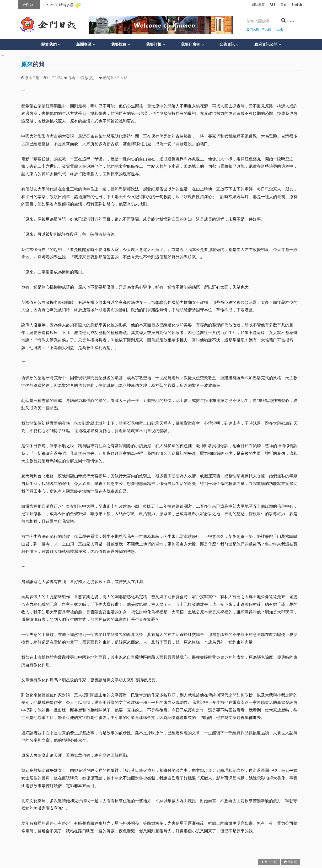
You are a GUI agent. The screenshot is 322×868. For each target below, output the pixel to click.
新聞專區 (84, 44)
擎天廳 (266, 29)
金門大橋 (253, 29)
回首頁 (292, 862)
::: (20, 4)
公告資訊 (227, 44)
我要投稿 (119, 44)
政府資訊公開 (266, 44)
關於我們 (49, 44)
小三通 (278, 29)
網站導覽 (258, 4)
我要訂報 (154, 44)
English (297, 4)
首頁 (284, 4)
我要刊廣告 (190, 44)
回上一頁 (271, 862)
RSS (273, 4)
